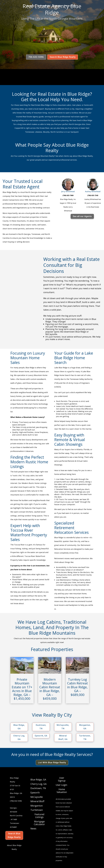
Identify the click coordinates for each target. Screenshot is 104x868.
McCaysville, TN (63, 727)
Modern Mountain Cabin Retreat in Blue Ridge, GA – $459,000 (50, 689)
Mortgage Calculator (39, 823)
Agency (30, 6)
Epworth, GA (41, 736)
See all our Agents (82, 216)
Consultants (71, 6)
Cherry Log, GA (19, 737)
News (33, 829)
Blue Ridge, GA (19, 727)
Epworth (35, 793)
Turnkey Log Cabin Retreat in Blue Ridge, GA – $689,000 (77, 687)
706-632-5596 (36, 57)
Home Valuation (62, 791)
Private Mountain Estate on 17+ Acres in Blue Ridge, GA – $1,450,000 (22, 689)
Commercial (44, 6)
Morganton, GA (85, 727)
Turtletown (37, 810)
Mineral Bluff (37, 801)
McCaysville (37, 797)
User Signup (62, 779)
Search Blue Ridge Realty (63, 57)
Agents (57, 6)
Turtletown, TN (85, 737)
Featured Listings (39, 816)
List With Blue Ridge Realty (52, 763)
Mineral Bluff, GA (63, 737)
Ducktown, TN (41, 727)
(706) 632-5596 (16, 801)
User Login (61, 785)
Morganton (37, 806)
